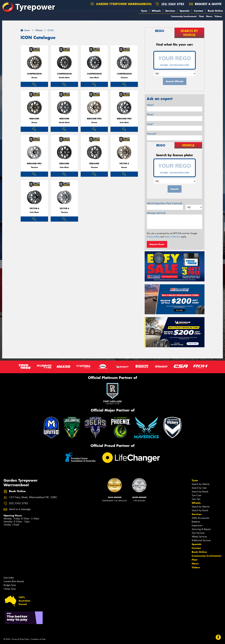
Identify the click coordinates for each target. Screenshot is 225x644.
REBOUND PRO (94, 119)
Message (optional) (156, 213)
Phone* (150, 115)
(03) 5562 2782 (173, 4)
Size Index (9, 578)
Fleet (201, 16)
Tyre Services (198, 533)
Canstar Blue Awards (14, 581)
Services (170, 11)
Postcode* (152, 134)
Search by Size (199, 488)
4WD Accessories (200, 518)
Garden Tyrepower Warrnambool (121, 4)
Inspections (197, 525)
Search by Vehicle (201, 484)
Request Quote (157, 244)
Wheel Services (199, 537)
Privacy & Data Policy (20, 639)
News (209, 16)
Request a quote (205, 4)
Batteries (196, 522)
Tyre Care (196, 495)
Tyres (144, 11)
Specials (185, 11)
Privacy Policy (153, 237)
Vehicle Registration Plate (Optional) (165, 203)
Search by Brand (200, 492)
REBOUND (34, 119)
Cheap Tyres (10, 589)
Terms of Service (172, 237)
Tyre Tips (196, 499)
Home (25, 30)
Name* (150, 105)
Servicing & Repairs (201, 529)
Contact (199, 11)
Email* (150, 124)
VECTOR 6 (124, 164)
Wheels (156, 11)
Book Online (215, 11)
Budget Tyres (10, 585)
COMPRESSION (34, 74)
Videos (218, 16)
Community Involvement (184, 16)
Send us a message (20, 509)
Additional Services (201, 540)
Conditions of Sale (38, 639)
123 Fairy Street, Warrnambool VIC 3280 (33, 497)
